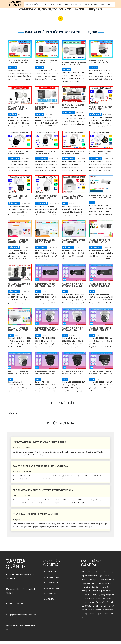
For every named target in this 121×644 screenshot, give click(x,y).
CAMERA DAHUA (50, 572)
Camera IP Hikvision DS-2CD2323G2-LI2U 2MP (73, 373)
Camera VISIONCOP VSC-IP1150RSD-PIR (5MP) (73, 153)
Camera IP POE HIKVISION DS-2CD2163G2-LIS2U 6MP (101, 373)
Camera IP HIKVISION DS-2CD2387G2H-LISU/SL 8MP (46, 329)
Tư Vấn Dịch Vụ (105, 4)
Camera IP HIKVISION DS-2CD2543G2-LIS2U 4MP (18, 329)
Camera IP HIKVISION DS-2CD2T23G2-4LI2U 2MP (100, 285)
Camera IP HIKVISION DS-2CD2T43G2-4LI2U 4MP (46, 285)
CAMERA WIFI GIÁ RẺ (72, 4)
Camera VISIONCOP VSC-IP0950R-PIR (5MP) (18, 153)
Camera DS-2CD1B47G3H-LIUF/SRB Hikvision (46, 61)
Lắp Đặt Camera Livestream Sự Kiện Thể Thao (39, 442)
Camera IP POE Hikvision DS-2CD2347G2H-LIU (100, 329)
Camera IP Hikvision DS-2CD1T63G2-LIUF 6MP (18, 241)
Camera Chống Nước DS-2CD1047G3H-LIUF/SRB (60, 9)
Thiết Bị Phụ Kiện (90, 4)
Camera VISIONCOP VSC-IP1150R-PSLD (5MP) (18, 197)
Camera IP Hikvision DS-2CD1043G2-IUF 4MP (100, 241)
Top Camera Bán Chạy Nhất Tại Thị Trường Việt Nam (43, 490)
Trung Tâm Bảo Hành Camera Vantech (35, 514)
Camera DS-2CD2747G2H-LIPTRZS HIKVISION (74, 197)
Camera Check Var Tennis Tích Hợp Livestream (41, 466)
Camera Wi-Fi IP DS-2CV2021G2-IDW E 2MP (17, 108)
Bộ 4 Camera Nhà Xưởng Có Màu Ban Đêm (73, 106)
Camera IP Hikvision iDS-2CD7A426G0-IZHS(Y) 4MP (101, 196)
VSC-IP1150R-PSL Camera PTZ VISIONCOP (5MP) (100, 153)
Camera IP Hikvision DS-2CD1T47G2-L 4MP (46, 241)
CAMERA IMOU (50, 594)
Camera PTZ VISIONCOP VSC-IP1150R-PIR (45, 153)
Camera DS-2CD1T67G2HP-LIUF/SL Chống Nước (74, 63)
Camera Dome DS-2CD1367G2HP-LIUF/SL (99, 61)
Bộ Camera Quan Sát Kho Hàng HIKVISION (19, 285)
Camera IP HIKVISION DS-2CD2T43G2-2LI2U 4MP (73, 285)
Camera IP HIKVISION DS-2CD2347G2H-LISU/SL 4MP (19, 373)
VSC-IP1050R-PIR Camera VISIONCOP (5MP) (46, 197)
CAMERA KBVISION (51, 583)
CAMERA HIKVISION (52, 577)
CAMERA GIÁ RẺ (31, 4)
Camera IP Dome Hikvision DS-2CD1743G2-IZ (74, 241)
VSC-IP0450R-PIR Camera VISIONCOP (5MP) (101, 108)
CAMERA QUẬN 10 (15, 564)
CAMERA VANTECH (51, 588)
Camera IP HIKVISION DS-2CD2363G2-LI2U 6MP (73, 329)
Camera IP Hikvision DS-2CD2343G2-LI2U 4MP (46, 373)
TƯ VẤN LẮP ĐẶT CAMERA (50, 4)
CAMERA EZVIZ (50, 599)
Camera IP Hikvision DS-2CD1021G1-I (46, 108)
